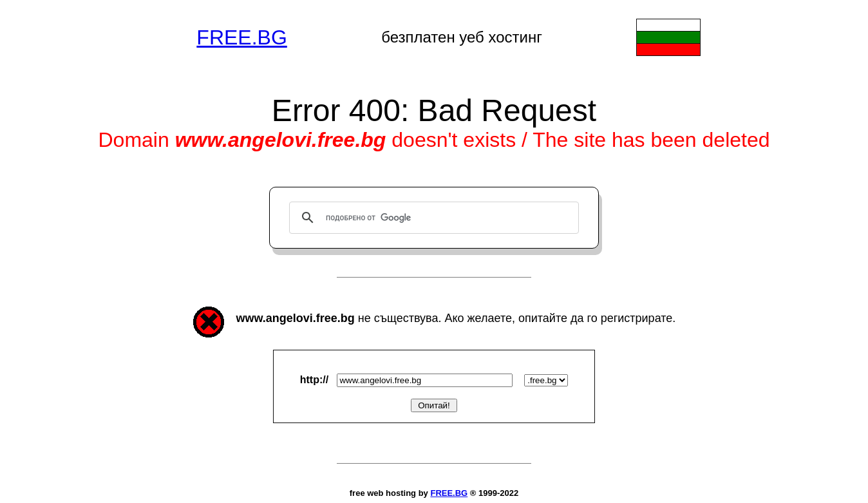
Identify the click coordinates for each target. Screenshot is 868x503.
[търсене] (432, 218)
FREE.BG (241, 37)
